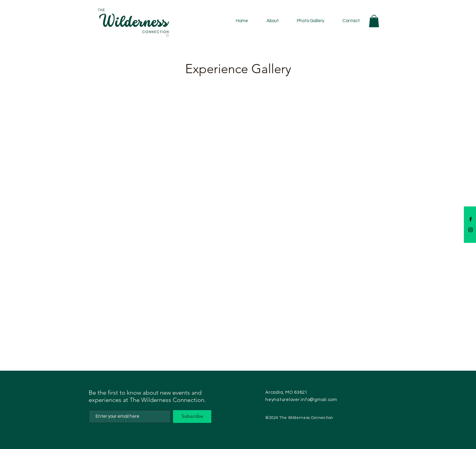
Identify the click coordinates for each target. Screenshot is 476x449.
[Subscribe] (192, 417)
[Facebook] (471, 219)
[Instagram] (471, 230)
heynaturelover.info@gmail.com (301, 400)
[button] (374, 21)
